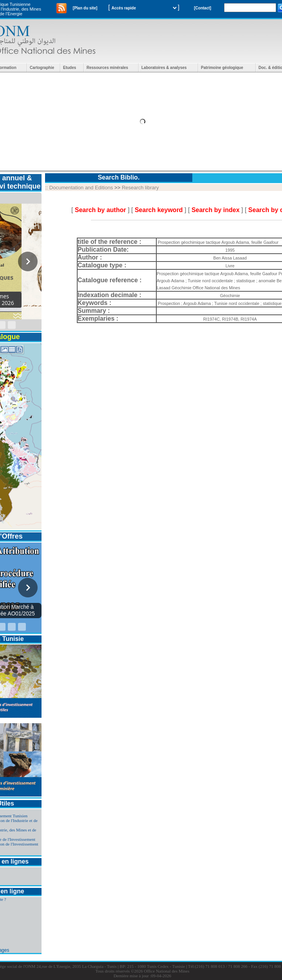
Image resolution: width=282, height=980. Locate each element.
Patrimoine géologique (222, 68)
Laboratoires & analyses (164, 68)
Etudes (70, 68)
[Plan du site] (85, 8)
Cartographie (42, 68)
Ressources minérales (107, 68)
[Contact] (202, 8)
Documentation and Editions (81, 188)
